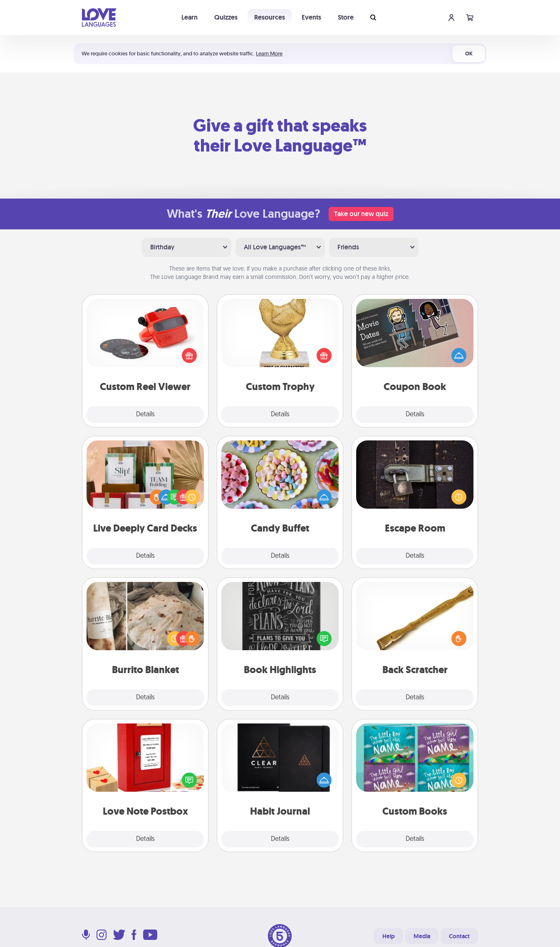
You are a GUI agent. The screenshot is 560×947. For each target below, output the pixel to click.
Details (145, 415)
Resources (270, 17)
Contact (459, 936)
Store (346, 17)
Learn (190, 17)
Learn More (269, 53)
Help (389, 936)
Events (311, 17)
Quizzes (226, 17)
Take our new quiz (361, 214)
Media (422, 936)
